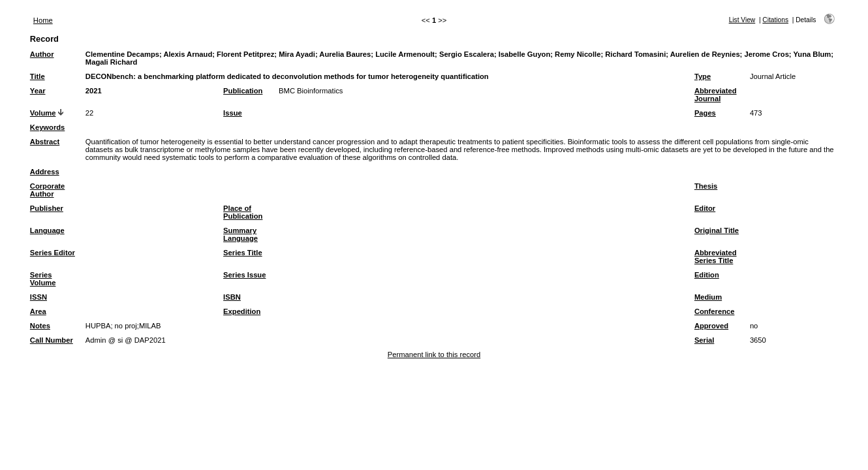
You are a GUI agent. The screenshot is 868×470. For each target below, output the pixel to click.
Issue (233, 113)
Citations (775, 20)
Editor (705, 208)
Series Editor (53, 253)
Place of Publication (243, 212)
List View (742, 20)
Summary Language (240, 234)
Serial (704, 340)
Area (38, 311)
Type (703, 76)
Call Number (52, 340)
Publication (243, 91)
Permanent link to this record (434, 354)
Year (38, 91)
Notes (40, 326)
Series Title (243, 253)
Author (42, 54)
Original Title (717, 230)
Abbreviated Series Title (716, 257)
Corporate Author (47, 190)
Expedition (242, 311)
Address (45, 172)
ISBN (232, 297)
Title (38, 76)
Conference (715, 311)
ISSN (39, 297)
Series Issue (244, 275)
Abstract (45, 142)
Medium (708, 297)
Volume (43, 113)
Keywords (47, 127)
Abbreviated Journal (716, 95)
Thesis (706, 186)
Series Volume (43, 279)
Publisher (47, 208)
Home (43, 20)
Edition (707, 275)
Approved (711, 326)
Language (47, 230)
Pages (705, 113)
